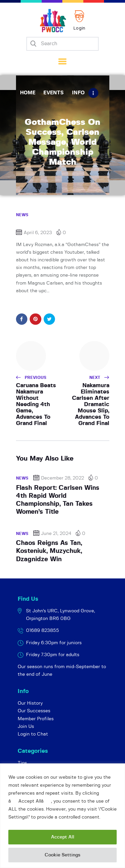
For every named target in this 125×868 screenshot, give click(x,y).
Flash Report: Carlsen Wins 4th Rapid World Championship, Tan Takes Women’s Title (58, 500)
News (22, 215)
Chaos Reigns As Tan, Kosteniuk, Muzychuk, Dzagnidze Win (49, 551)
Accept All (63, 837)
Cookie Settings (62, 855)
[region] (62, 816)
